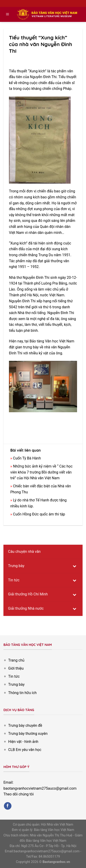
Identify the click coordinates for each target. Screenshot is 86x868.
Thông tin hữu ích (22, 693)
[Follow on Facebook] (8, 806)
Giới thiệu (16, 668)
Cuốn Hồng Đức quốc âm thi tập (39, 514)
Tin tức (14, 676)
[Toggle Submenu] (75, 566)
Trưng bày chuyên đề (25, 725)
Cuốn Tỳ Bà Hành (27, 458)
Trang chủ (16, 660)
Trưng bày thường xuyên (28, 734)
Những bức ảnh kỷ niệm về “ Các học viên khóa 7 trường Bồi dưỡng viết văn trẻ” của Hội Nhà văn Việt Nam (41, 472)
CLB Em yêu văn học (25, 750)
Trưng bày (16, 684)
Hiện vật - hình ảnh (23, 742)
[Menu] (8, 14)
